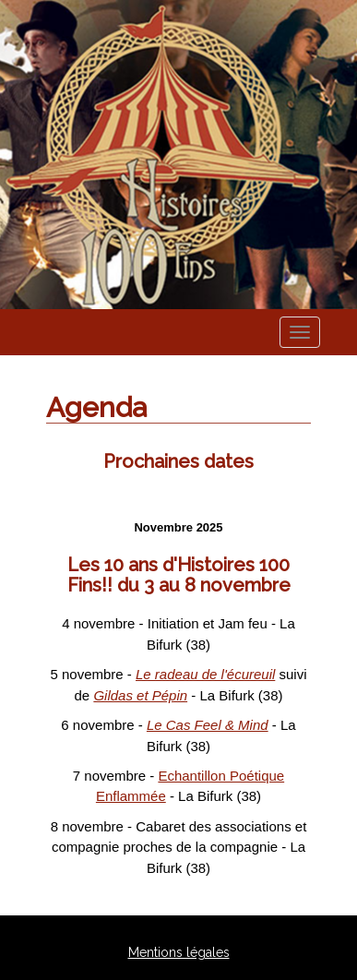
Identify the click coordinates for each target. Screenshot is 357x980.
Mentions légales (179, 952)
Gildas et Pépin (140, 695)
